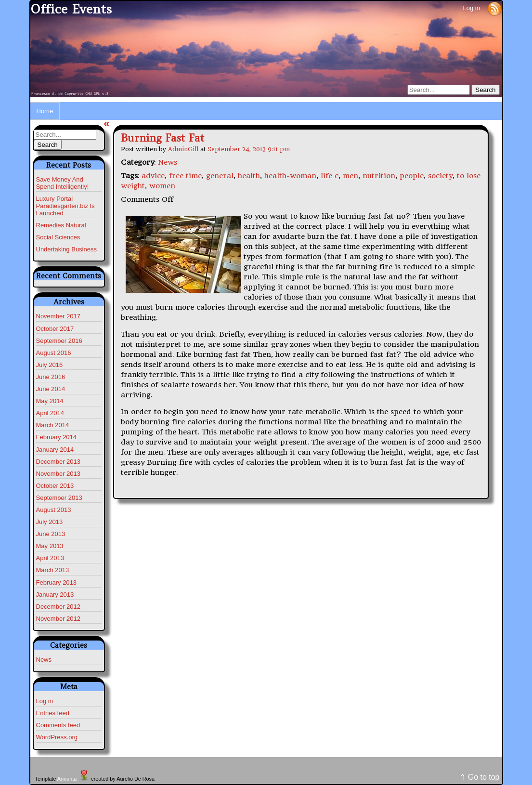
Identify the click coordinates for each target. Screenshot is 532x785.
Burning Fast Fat (163, 138)
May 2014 (50, 401)
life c (330, 176)
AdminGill (183, 149)
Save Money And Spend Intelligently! (63, 183)
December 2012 (58, 607)
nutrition (379, 176)
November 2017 (58, 316)
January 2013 (55, 595)
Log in (471, 8)
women (162, 186)
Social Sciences (58, 237)
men (350, 176)
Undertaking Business (66, 249)
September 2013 (59, 498)
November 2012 (58, 619)
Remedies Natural (61, 225)
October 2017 (55, 329)
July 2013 (50, 522)
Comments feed (58, 725)
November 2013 (58, 474)
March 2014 (53, 425)
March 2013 (53, 570)
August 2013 (54, 510)
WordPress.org (57, 737)
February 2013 (57, 582)
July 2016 (50, 365)
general (220, 176)
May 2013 (50, 546)
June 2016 (51, 377)
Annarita (67, 779)
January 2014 (55, 450)
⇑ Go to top (479, 777)
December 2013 (58, 462)
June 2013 (51, 534)
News (44, 660)
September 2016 (59, 341)
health (249, 176)
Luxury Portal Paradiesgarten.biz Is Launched (65, 206)
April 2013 (50, 558)
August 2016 (54, 353)
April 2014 (50, 413)
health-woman (290, 176)
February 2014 (57, 437)
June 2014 (51, 389)
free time (185, 176)
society (440, 176)
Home (45, 111)
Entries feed (53, 713)
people (412, 176)
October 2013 (55, 486)
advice (153, 176)
